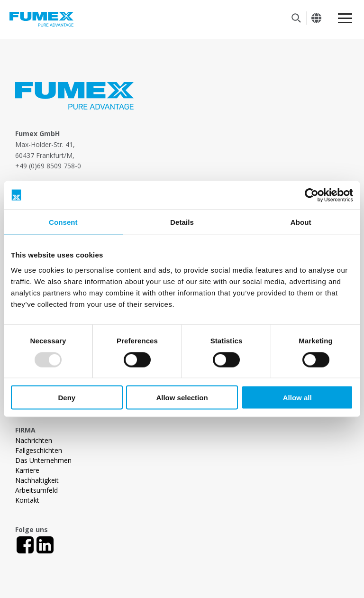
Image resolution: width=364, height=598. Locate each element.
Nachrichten (34, 440)
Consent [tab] (63, 222)
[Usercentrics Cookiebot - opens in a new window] (312, 195)
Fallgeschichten (39, 450)
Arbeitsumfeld (36, 490)
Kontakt (27, 500)
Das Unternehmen (43, 460)
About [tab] (301, 222)
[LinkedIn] (45, 545)
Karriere (27, 470)
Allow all (297, 398)
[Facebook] (25, 545)
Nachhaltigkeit (37, 480)
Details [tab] (182, 222)
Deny (67, 398)
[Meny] (345, 18)
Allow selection (182, 398)
